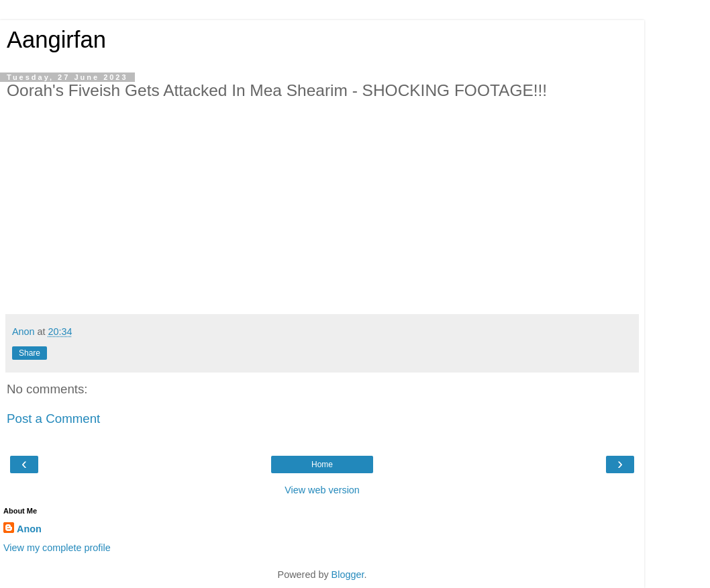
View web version (322, 490)
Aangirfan (56, 40)
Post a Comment (53, 419)
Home (322, 464)
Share (30, 353)
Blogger (348, 575)
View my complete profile (57, 548)
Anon (29, 529)
